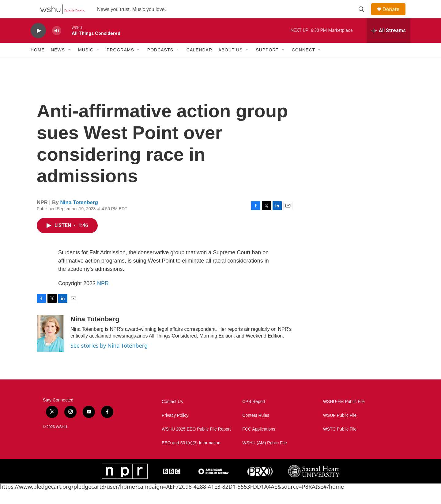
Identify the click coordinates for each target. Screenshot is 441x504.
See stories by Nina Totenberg (109, 359)
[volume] (57, 45)
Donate (395, 16)
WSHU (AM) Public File (264, 457)
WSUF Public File (340, 429)
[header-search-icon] (364, 16)
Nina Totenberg (79, 216)
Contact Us (172, 415)
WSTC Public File (340, 443)
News (58, 64)
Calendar (199, 64)
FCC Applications (259, 443)
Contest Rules (256, 429)
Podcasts (160, 64)
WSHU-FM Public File (344, 415)
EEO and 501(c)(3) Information (191, 457)
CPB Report (254, 415)
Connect (303, 64)
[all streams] (388, 44)
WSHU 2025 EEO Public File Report (196, 443)
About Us (230, 64)
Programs (120, 64)
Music (86, 64)
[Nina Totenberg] (51, 347)
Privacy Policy (175, 429)
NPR (103, 297)
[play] (38, 45)
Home (38, 64)
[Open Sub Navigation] (70, 64)
